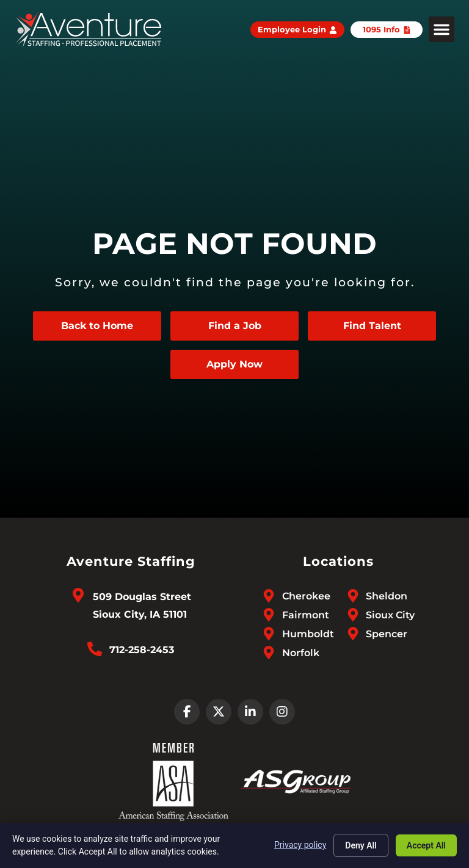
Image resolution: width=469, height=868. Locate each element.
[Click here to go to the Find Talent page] (372, 326)
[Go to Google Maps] (78, 595)
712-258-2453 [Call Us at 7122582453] (142, 650)
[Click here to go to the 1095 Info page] (387, 30)
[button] (442, 29)
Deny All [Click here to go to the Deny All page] (361, 845)
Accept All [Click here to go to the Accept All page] (426, 845)
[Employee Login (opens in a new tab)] (297, 30)
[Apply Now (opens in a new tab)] (234, 364)
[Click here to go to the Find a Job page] (234, 326)
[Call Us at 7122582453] (95, 649)
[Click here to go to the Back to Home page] (97, 326)
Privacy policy (300, 845)
